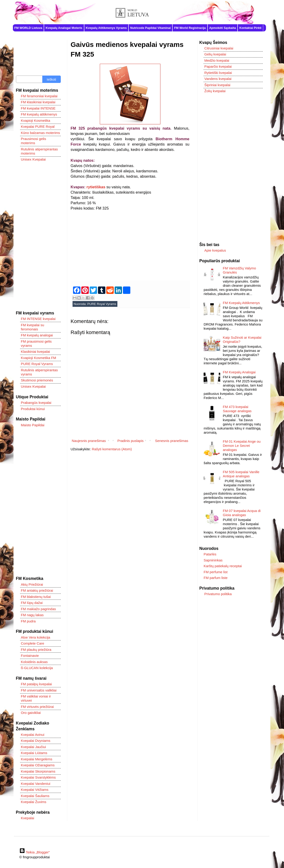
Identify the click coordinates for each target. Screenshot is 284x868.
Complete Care (32, 643)
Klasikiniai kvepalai (35, 352)
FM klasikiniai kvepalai (38, 102)
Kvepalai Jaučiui (33, 747)
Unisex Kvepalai (33, 159)
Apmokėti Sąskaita (223, 28)
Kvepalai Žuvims (34, 802)
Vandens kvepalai (218, 79)
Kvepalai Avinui (32, 735)
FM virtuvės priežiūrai (37, 707)
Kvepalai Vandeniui (35, 784)
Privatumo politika (218, 594)
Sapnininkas (213, 560)
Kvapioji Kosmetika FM (38, 358)
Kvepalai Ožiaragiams (38, 765)
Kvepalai (27, 818)
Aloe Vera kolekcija (35, 637)
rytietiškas (96, 187)
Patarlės (210, 554)
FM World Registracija (190, 28)
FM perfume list (215, 572)
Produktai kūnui (33, 409)
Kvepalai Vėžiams (35, 790)
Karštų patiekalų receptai (223, 566)
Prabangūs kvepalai (36, 403)
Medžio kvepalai (217, 60)
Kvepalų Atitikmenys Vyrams (106, 28)
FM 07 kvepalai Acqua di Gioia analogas (242, 513)
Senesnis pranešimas (172, 441)
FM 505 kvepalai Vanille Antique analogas (241, 474)
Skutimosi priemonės (37, 380)
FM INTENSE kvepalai (38, 319)
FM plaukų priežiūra (36, 650)
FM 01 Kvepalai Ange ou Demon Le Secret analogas (242, 446)
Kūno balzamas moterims (40, 133)
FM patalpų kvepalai (36, 684)
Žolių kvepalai (215, 91)
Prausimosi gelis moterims (33, 141)
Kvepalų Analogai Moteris (64, 28)
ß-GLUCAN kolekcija (37, 668)
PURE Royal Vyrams (102, 304)
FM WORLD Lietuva (28, 28)
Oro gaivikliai (31, 713)
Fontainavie (30, 656)
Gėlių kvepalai (215, 54)
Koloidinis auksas (34, 662)
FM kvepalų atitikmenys (39, 114)
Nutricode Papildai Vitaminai (151, 28)
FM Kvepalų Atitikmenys (241, 303)
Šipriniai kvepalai (217, 85)
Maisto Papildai (33, 425)
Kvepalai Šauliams (35, 796)
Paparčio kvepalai (218, 66)
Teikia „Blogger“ (35, 852)
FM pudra (28, 621)
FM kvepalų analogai (37, 335)
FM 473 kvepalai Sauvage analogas (237, 409)
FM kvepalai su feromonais (32, 327)
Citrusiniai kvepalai (219, 48)
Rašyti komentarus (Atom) (112, 449)
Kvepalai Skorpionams (38, 771)
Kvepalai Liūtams (34, 753)
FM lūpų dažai (32, 603)
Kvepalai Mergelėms (37, 759)
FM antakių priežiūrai (37, 590)
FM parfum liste (215, 578)
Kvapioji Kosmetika (35, 120)
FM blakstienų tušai (36, 597)
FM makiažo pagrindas (38, 609)
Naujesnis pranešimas (89, 441)
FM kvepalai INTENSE (38, 108)
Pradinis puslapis (130, 441)
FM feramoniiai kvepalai (39, 96)
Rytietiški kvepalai (218, 73)
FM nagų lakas (32, 615)
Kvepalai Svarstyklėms (38, 777)
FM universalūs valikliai (39, 690)
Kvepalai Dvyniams (36, 741)
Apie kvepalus (215, 250)
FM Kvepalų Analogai (239, 372)
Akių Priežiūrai (32, 584)
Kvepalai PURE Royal (38, 126)
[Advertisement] (130, 243)
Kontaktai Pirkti (250, 28)
